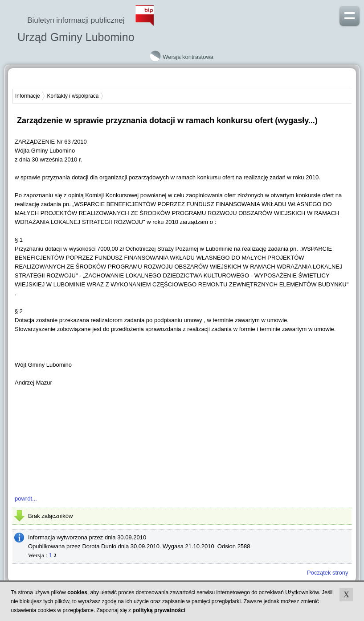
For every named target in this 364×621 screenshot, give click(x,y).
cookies (77, 592)
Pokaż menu (350, 15)
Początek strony (328, 573)
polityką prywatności (159, 610)
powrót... (26, 499)
